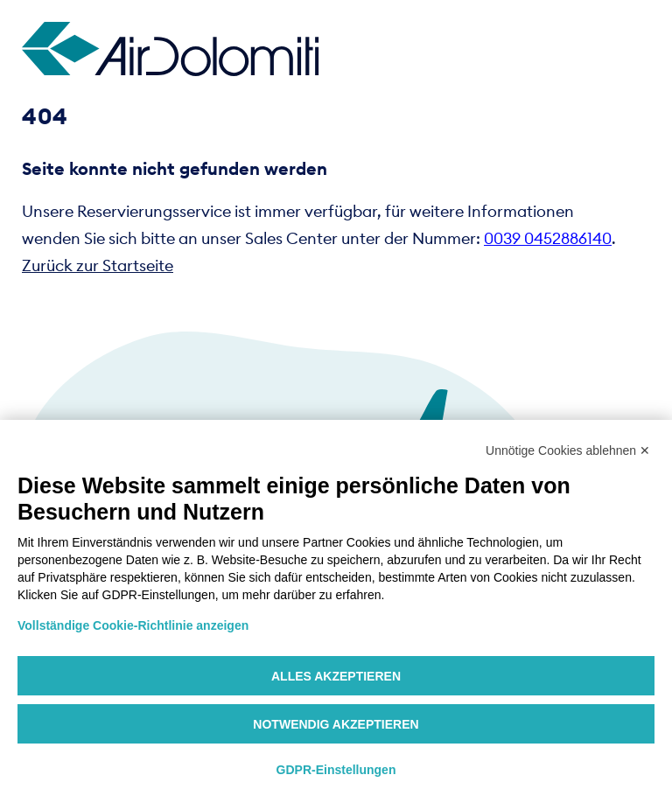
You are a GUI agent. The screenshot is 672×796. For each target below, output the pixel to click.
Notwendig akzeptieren (336, 724)
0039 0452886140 (548, 238)
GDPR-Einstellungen (336, 770)
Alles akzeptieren (336, 676)
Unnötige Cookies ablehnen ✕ (568, 450)
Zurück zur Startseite (98, 265)
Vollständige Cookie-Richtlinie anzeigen (133, 625)
